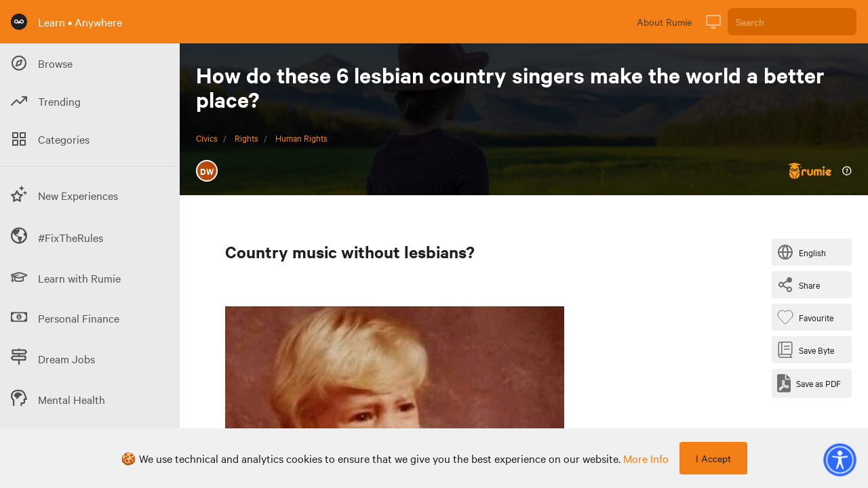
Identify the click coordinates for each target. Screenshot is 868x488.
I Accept (713, 458)
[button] (840, 460)
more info (646, 458)
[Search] (792, 22)
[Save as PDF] (809, 383)
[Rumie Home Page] (19, 22)
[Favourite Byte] (808, 317)
